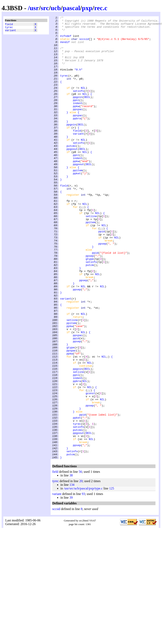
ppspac (78, 128)
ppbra (77, 139)
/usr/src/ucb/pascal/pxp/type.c (83, 577)
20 (81, 570)
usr (34, 8)
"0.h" (78, 80)
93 (83, 582)
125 (112, 577)
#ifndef (66, 40)
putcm (90, 315)
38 (71, 564)
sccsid (84, 44)
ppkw (76, 124)
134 (72, 573)
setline (91, 256)
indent (78, 121)
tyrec (9, 28)
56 (80, 560)
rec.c (101, 8)
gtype (90, 308)
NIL (83, 102)
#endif (65, 47)
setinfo (78, 106)
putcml (71, 172)
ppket (77, 205)
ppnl (76, 117)
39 (71, 586)
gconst (90, 469)
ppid (102, 275)
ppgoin (78, 113)
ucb (56, 8)
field (9, 25)
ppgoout (72, 176)
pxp (87, 8)
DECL (87, 113)
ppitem (78, 201)
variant (11, 32)
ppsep (102, 289)
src (45, 8)
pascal (71, 8)
